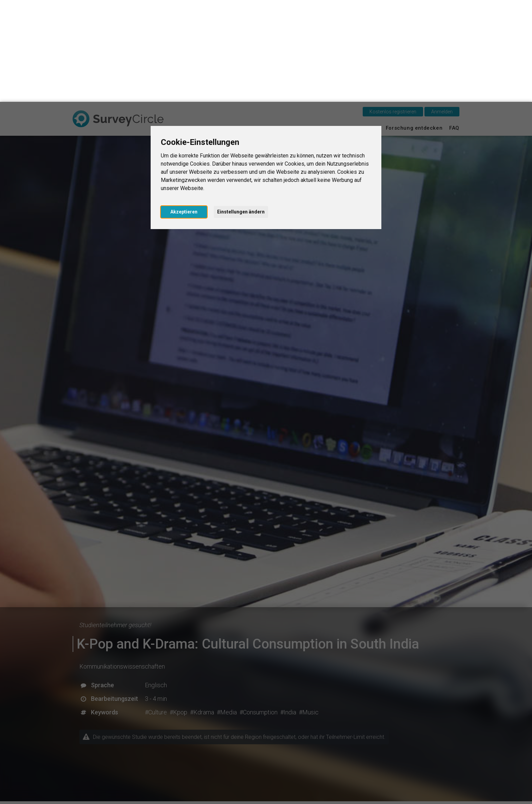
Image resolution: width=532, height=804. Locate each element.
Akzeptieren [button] (184, 110)
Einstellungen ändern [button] (241, 110)
